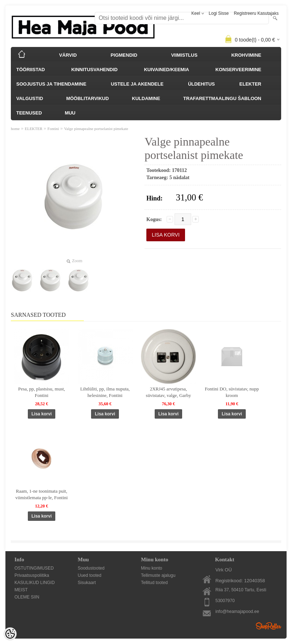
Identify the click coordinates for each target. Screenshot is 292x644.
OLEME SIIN (27, 597)
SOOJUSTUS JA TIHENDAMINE (51, 84)
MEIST (21, 590)
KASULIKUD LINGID (35, 583)
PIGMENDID (124, 55)
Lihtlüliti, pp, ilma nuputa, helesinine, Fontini (105, 392)
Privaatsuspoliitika (32, 575)
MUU (70, 113)
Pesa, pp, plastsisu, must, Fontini (42, 392)
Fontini (53, 129)
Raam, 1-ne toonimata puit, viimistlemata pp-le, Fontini (42, 494)
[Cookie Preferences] (10, 634)
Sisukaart (87, 583)
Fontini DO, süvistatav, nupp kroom (232, 392)
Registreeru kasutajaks (256, 13)
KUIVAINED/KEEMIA (166, 70)
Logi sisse (219, 13)
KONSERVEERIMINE (238, 70)
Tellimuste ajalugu (158, 575)
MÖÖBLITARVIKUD (87, 98)
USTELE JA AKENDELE (137, 84)
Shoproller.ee (269, 626)
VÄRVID (68, 55)
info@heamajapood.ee (237, 611)
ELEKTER (250, 84)
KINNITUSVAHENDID (94, 70)
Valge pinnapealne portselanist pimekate (96, 129)
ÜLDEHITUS (201, 84)
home (15, 129)
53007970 (225, 601)
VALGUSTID (30, 98)
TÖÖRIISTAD (31, 70)
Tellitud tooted (154, 583)
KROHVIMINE (246, 55)
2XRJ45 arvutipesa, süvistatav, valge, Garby (169, 392)
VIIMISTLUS (184, 55)
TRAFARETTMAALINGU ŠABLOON (222, 98)
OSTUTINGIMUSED (34, 568)
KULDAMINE (146, 98)
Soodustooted (91, 568)
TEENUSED (29, 113)
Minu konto (152, 568)
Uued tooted (89, 575)
